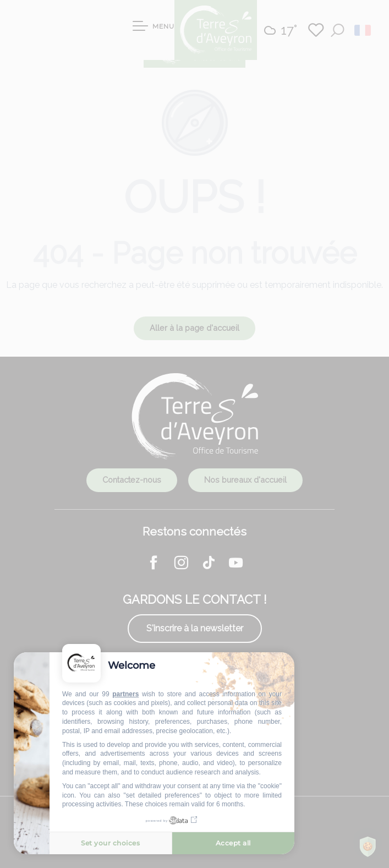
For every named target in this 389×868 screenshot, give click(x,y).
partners (125, 694)
